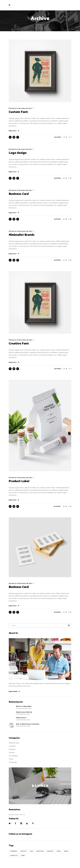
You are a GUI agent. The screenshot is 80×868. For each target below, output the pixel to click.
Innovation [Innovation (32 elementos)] (40, 851)
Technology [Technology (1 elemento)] (14, 856)
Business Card (19, 194)
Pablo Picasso (21, 718)
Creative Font (19, 344)
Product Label (19, 481)
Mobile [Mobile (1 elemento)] (59, 851)
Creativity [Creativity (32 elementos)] (24, 851)
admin (59, 137)
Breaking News (14, 743)
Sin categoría (13, 756)
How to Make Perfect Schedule (28, 724)
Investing (12, 749)
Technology (13, 762)
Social (11, 759)
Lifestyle (12, 753)
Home (38, 25)
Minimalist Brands (22, 235)
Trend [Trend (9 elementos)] (23, 856)
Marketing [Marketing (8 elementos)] (50, 851)
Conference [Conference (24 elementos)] (14, 851)
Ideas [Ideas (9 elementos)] (32, 851)
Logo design (18, 153)
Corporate (12, 746)
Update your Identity (24, 712)
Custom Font (18, 112)
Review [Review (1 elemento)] (66, 851)
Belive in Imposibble (24, 706)
